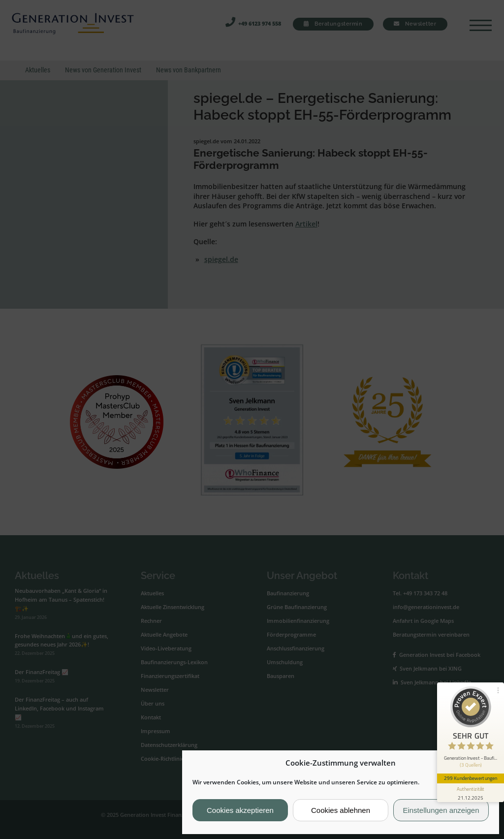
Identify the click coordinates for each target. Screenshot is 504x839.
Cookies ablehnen (341, 810)
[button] (484, 763)
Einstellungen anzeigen (441, 810)
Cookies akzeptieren (240, 810)
